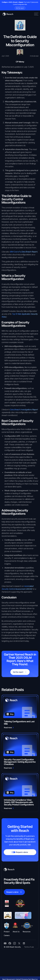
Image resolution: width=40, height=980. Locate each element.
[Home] (7, 14)
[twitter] (5, 943)
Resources (27, 932)
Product (7, 932)
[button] (36, 14)
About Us (16, 932)
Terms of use (29, 947)
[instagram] (24, 943)
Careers (7, 935)
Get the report (20, 8)
